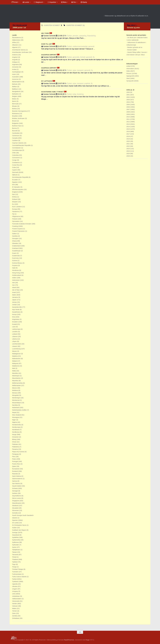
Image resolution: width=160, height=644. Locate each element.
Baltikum (15, 89)
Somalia (15, 513)
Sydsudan (16, 545)
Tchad (14, 557)
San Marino (16, 483)
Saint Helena (17, 476)
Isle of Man (16, 290)
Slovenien (16, 510)
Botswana (16, 113)
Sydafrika (16, 537)
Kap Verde (16, 309)
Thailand (15, 559)
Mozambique (17, 403)
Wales (14, 608)
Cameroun (16, 136)
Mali (14, 368)
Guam (14, 253)
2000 (128, 92)
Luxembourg (17, 349)
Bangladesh (16, 91)
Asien (14, 74)
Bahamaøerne (17, 82)
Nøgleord (37, 3)
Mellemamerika (18, 383)
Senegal (15, 491)
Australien (16, 77)
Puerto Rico (16, 464)
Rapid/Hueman (69, 640)
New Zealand (17, 415)
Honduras (16, 270)
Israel (14, 292)
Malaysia (15, 363)
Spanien (15, 520)
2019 (128, 139)
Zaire (14, 613)
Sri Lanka (16, 523)
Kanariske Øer (17, 307)
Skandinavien (17, 503)
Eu (13, 204)
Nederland (16, 408)
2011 (128, 119)
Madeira (15, 356)
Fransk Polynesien (19, 231)
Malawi (15, 361)
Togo (14, 564)
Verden (15, 604)
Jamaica (15, 297)
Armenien (16, 67)
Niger (14, 420)
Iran (14, 285)
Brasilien (15, 116)
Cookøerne (16, 162)
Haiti (14, 268)
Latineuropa (16, 329)
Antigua (15, 62)
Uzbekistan (16, 596)
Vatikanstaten (17, 599)
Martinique (16, 376)
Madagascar (17, 354)
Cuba (14, 167)
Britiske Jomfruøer (19, 118)
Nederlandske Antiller (20, 410)
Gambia (15, 236)
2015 (128, 129)
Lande (25, 3)
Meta (62, 3)
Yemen (15, 611)
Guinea (15, 260)
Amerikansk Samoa (19, 50)
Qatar (14, 466)
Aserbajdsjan (17, 72)
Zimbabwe (16, 618)
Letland (15, 334)
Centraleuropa (17, 150)
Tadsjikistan (16, 550)
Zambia (15, 616)
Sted (128, 78)
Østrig (14, 439)
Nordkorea (16, 432)
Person (129, 73)
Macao (15, 351)
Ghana (15, 241)
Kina (14, 317)
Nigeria (15, 422)
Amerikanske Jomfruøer (20, 52)
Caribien (15, 140)
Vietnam (15, 606)
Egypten (15, 182)
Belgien (15, 96)
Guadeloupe (17, 251)
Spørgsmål (130, 76)
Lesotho (15, 332)
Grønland (16, 248)
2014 (128, 127)
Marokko (15, 373)
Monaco (15, 393)
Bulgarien (16, 123)
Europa (15, 209)
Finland (15, 219)
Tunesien (15, 572)
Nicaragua (16, 417)
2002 (128, 97)
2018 (128, 136)
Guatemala (16, 256)
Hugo (88, 640)
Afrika (14, 42)
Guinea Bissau (17, 263)
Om (72, 3)
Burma (15, 128)
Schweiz (15, 488)
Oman (14, 442)
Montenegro (16, 398)
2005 (128, 104)
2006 (128, 107)
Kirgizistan (16, 319)
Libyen (15, 341)
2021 (128, 144)
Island (14, 287)
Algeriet (15, 47)
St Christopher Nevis (19, 525)
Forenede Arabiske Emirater (22, 224)
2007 (128, 109)
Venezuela (16, 601)
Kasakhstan (16, 312)
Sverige (15, 532)
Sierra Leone (17, 498)
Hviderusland (17, 275)
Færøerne (16, 211)
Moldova (15, 390)
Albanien (15, 45)
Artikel (129, 66)
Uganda (15, 584)
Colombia (16, 155)
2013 (128, 124)
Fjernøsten (16, 221)
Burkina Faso (17, 126)
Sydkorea (16, 542)
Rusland (15, 471)
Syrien (15, 547)
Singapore (16, 501)
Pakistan (15, 444)
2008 (128, 112)
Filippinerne (16, 216)
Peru (14, 457)
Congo (15, 160)
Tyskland (15, 581)
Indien (14, 278)
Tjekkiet (15, 562)
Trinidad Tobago (18, 569)
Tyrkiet (15, 579)
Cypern (15, 170)
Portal (14, 3)
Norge (14, 434)
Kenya (15, 314)
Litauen (15, 346)
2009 (128, 114)
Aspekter (51, 3)
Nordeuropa (16, 427)
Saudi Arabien (17, 486)
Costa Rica (16, 165)
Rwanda (15, 474)
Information (130, 69)
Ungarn (15, 589)
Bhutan (15, 106)
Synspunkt (130, 81)
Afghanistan (16, 40)
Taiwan (15, 552)
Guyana (15, 265)
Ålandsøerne (17, 38)
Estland (15, 199)
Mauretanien (17, 378)
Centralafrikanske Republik (21, 145)
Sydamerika (16, 540)
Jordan (15, 305)
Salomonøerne (17, 479)
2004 (128, 102)
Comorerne (16, 158)
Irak (14, 283)
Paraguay (16, 454)
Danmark (15, 172)
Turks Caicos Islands (19, 577)
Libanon (15, 336)
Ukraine (15, 586)
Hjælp (82, 3)
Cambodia (16, 133)
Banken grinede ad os (135, 47)
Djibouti (15, 175)
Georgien (16, 238)
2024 (128, 151)
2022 (128, 146)
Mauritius (15, 381)
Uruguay (15, 591)
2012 (128, 122)
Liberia (15, 339)
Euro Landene (17, 207)
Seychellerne (17, 496)
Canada (15, 138)
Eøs (14, 194)
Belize (14, 99)
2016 (128, 131)
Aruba (14, 69)
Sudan (15, 528)
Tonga (14, 567)
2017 (128, 134)
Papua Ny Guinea (18, 452)
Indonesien (16, 280)
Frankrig (15, 226)
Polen (14, 459)
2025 (128, 153)
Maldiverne (16, 366)
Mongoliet (16, 395)
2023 (128, 149)
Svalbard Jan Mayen (19, 530)
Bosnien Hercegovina (20, 111)
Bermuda (15, 104)
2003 (128, 100)
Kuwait (15, 324)
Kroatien (15, 322)
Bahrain (15, 84)
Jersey (15, 302)
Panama (15, 449)
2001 (128, 95)
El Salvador (16, 187)
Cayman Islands (18, 143)
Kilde (128, 71)
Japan (14, 300)
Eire (14, 185)
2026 (128, 156)
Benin (14, 101)
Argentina (16, 64)
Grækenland (17, 246)
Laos (14, 327)
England (15, 192)
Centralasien (17, 148)
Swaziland (16, 535)
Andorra (15, 55)
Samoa (15, 481)
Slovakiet (15, 508)
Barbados (16, 94)
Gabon (15, 234)
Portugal (15, 461)
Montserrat (16, 400)
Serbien (15, 493)
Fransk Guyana (18, 229)
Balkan (15, 87)
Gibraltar (15, 243)
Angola (15, 57)
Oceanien (16, 437)
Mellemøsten (17, 385)
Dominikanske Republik (20, 177)
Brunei (15, 121)
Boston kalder (132, 50)
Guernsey (16, 258)
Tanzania (15, 555)
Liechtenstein (17, 344)
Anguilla (15, 60)
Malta (14, 371)
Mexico (15, 388)
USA (14, 594)
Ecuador (15, 180)
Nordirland (16, 430)
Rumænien (16, 469)
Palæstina (16, 447)
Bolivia (15, 109)
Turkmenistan (17, 574)
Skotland (15, 506)
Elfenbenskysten (18, 189)
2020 (128, 141)
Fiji (13, 214)
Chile (14, 153)
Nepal (14, 412)
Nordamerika (17, 425)
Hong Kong (16, 273)
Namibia (15, 405)
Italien (14, 295)
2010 (128, 117)
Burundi (15, 131)
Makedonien (17, 358)
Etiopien (15, 202)
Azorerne (15, 79)
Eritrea (15, 197)
